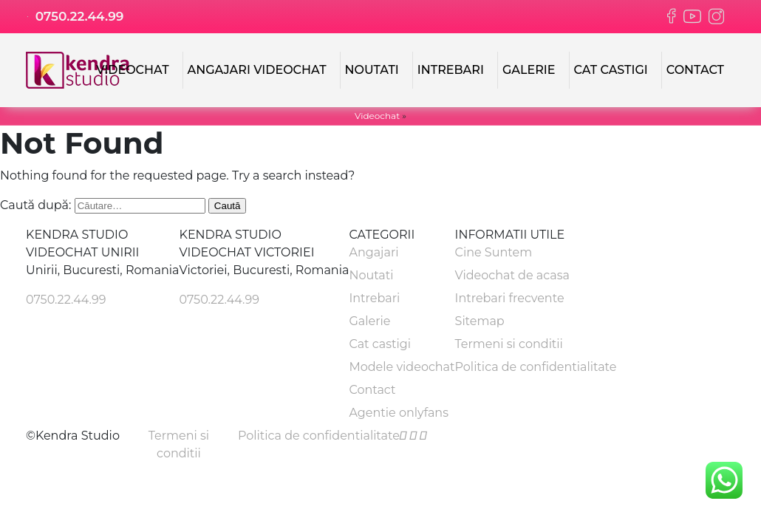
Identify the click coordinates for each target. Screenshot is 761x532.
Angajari (373, 252)
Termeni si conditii (509, 344)
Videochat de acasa (512, 275)
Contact (695, 70)
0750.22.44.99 (75, 16)
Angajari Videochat (257, 70)
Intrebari (451, 70)
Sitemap (480, 321)
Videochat (132, 70)
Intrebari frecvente (510, 298)
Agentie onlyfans (399, 413)
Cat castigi (611, 70)
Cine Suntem (494, 252)
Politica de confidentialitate (536, 367)
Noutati (372, 70)
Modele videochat (402, 367)
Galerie (529, 70)
